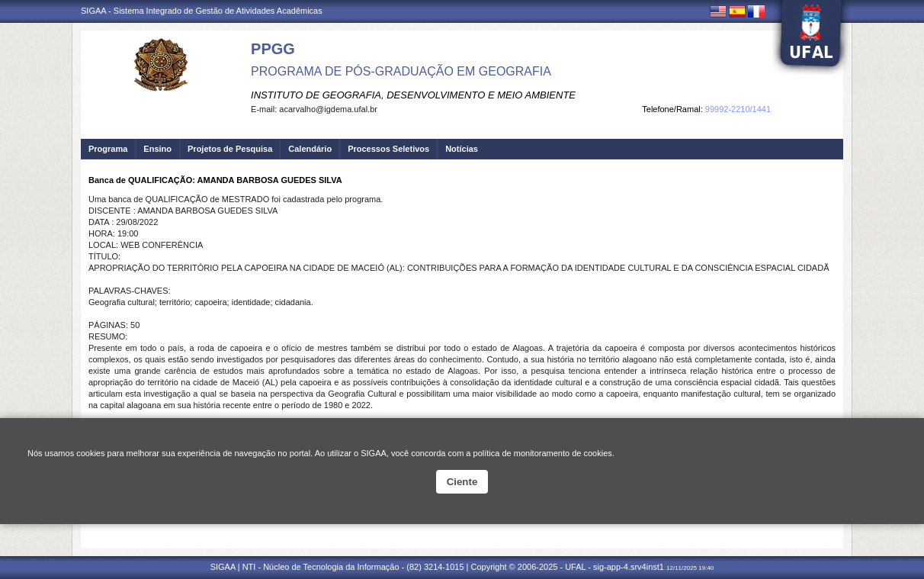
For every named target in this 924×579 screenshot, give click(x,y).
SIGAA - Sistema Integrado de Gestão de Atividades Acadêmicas (202, 11)
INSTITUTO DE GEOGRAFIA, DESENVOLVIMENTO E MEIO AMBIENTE (413, 95)
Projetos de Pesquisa (230, 149)
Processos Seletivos (388, 149)
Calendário (310, 149)
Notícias (462, 149)
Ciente (462, 482)
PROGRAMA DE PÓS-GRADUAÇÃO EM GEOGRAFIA (401, 71)
